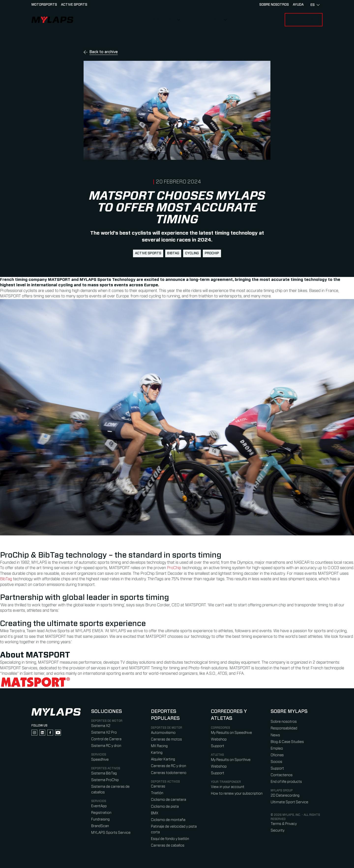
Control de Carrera (106, 739)
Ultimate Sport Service (289, 802)
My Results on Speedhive (231, 733)
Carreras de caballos (168, 845)
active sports (148, 253)
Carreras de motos (166, 739)
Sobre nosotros (204, 20)
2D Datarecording (285, 796)
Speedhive (100, 760)
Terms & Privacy (284, 824)
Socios (276, 762)
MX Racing (159, 746)
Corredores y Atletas (151, 20)
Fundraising (100, 819)
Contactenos (282, 775)
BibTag (173, 253)
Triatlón (157, 793)
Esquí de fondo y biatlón (170, 839)
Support (218, 746)
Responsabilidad (284, 728)
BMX (155, 813)
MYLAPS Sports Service (111, 833)
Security (278, 830)
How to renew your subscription (237, 794)
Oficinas (277, 755)
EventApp (99, 806)
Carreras (158, 786)
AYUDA (298, 5)
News (275, 735)
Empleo (277, 748)
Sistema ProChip (105, 780)
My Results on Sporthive (231, 760)
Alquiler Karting (163, 759)
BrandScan (100, 826)
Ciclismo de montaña (168, 820)
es (315, 5)
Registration (101, 813)
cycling (192, 253)
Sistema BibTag (104, 773)
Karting (157, 753)
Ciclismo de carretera (169, 800)
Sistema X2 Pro (104, 732)
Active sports (74, 5)
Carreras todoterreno (169, 773)
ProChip (212, 253)
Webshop (219, 739)
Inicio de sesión (304, 20)
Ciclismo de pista (165, 807)
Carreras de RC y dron (169, 766)
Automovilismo (163, 733)
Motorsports (44, 5)
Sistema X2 (101, 726)
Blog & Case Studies (287, 742)
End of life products (286, 782)
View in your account (228, 787)
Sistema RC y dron (106, 746)
